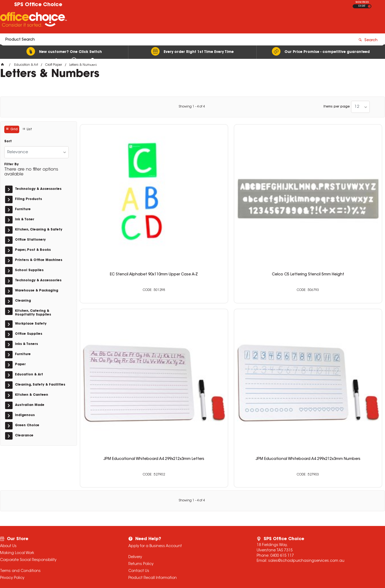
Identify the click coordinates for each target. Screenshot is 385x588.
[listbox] (360, 107)
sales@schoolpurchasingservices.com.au (306, 516)
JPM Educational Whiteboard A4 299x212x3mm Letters (269, 197)
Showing (192, 107)
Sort (8, 141)
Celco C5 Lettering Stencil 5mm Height (192, 197)
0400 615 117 (282, 511)
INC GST (369, 6)
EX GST (362, 6)
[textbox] (161, 21)
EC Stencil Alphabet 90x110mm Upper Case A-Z (115, 197)
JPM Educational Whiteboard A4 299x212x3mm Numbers (346, 197)
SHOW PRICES (362, 2)
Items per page (337, 107)
